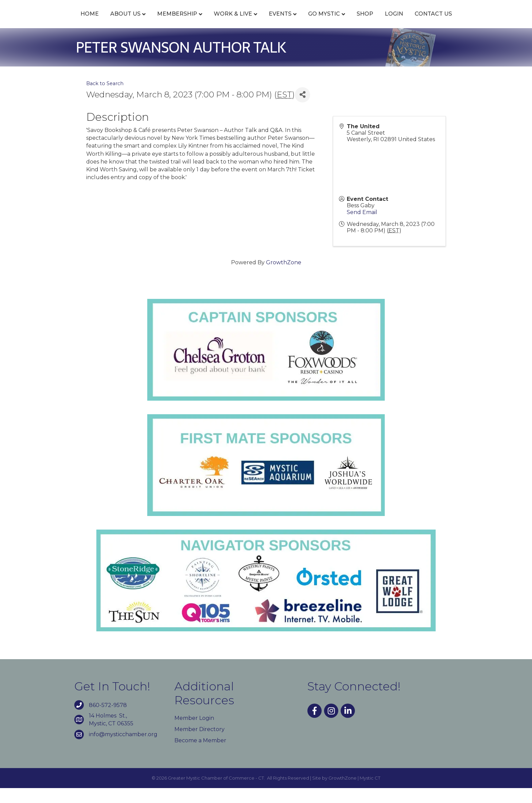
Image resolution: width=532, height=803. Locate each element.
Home (51, 21)
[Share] (302, 110)
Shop (404, 21)
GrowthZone (284, 277)
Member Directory (199, 744)
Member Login (194, 733)
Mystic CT (370, 793)
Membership (138, 21)
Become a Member (200, 755)
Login (433, 21)
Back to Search (105, 98)
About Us (86, 21)
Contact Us (472, 21)
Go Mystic (363, 21)
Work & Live (194, 21)
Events (241, 21)
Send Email (362, 227)
